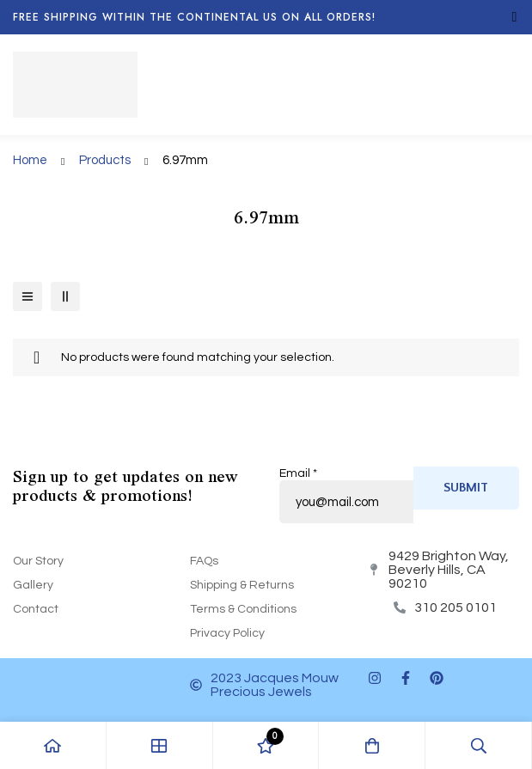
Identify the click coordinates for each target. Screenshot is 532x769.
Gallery (33, 585)
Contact (36, 609)
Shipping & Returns (242, 585)
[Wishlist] (266, 745)
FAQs (204, 561)
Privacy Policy (227, 633)
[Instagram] (375, 678)
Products (105, 160)
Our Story (38, 561)
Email (298, 473)
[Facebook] (406, 678)
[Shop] (160, 745)
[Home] (53, 745)
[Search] (479, 745)
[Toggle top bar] (515, 17)
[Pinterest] (437, 678)
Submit (466, 488)
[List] (28, 296)
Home (30, 160)
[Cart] (372, 745)
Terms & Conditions (243, 609)
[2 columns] (65, 296)
